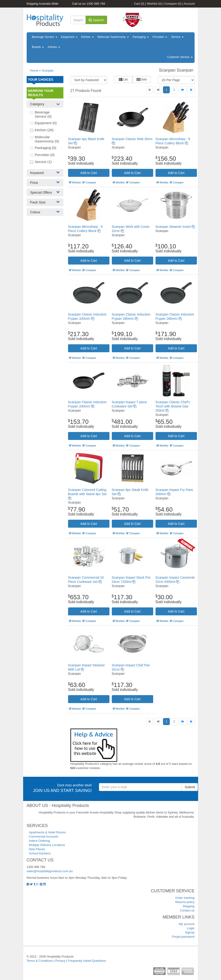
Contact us (187, 910)
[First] (150, 90)
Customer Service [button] (180, 57)
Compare (173, 4)
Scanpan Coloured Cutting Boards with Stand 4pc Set (87, 494)
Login (191, 928)
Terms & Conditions (40, 961)
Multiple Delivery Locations (47, 845)
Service (177, 37)
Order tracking (185, 898)
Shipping (189, 906)
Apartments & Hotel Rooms (47, 832)
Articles (54, 47)
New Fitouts (37, 849)
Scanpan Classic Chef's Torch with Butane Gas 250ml (173, 406)
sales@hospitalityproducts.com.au (50, 871)
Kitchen (87, 37)
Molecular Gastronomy (113, 37)
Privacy (60, 961)
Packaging (141, 37)
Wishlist (154, 4)
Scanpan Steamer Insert (175, 227)
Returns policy (185, 902)
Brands (38, 47)
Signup (190, 932)
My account (187, 924)
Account (189, 4)
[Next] (183, 90)
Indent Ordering (40, 841)
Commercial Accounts (44, 837)
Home (34, 71)
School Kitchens (40, 853)
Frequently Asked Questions (87, 961)
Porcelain (160, 37)
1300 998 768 (96, 4)
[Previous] (158, 90)
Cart (139, 4)
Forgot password (183, 937)
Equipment (69, 37)
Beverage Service (45, 37)
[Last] (191, 90)
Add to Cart (89, 173)
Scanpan (48, 71)
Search (96, 20)
